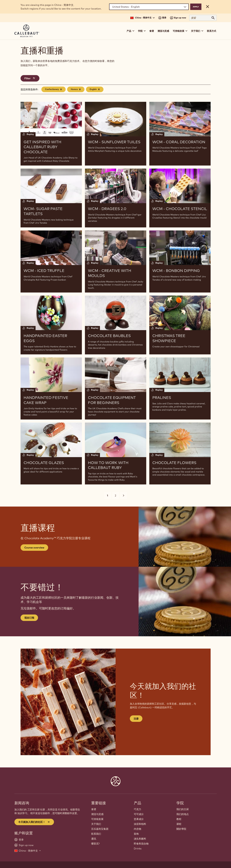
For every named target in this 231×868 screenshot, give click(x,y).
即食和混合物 (141, 844)
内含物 (137, 829)
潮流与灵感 (163, 31)
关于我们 (96, 824)
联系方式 (212, 31)
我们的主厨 (183, 809)
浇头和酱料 (140, 839)
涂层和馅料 (140, 824)
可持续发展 (97, 819)
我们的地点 (183, 814)
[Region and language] (149, 7)
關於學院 (181, 829)
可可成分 (139, 814)
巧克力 (137, 809)
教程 (179, 819)
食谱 (152, 31)
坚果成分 (139, 819)
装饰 (136, 834)
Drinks (138, 848)
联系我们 (96, 834)
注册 (136, 719)
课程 (179, 824)
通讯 (94, 839)
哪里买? (95, 844)
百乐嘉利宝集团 (100, 829)
